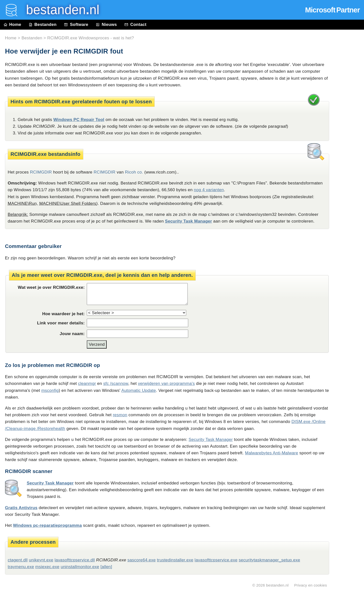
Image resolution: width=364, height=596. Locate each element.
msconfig (50, 390)
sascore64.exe (141, 560)
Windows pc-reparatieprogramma (47, 525)
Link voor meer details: (61, 323)
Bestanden (43, 25)
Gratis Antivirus (21, 508)
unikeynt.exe (41, 560)
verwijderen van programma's (166, 384)
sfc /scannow (116, 384)
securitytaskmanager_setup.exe (269, 560)
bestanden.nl (277, 585)
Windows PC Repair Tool (79, 120)
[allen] (106, 567)
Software (76, 25)
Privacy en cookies (311, 585)
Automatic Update (139, 390)
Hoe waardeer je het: (64, 314)
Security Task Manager (189, 221)
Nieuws (106, 25)
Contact (135, 25)
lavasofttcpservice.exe (216, 560)
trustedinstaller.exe (175, 560)
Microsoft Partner (332, 10)
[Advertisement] (349, 142)
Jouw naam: (72, 334)
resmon (120, 415)
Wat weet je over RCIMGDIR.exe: (51, 287)
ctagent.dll (18, 560)
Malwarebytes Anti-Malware (272, 453)
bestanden (59, 10)
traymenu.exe (21, 567)
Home (12, 25)
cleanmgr (87, 384)
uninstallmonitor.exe (80, 567)
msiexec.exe (47, 567)
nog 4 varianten (209, 190)
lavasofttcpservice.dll (75, 560)
